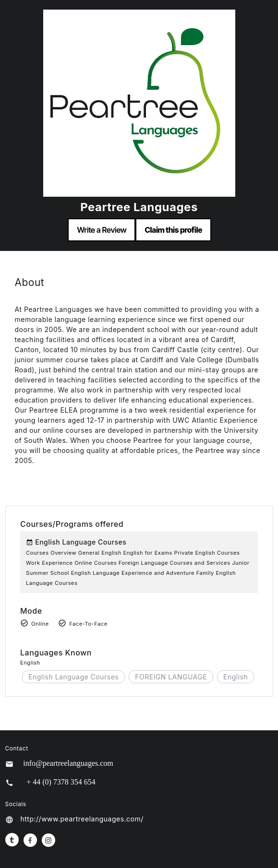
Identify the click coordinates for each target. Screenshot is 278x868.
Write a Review (102, 230)
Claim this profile (173, 230)
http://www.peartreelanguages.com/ (82, 819)
